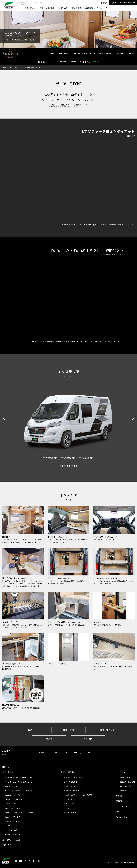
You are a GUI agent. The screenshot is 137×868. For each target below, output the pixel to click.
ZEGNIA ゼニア (12, 804)
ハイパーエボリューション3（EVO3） (78, 795)
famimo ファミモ (13, 817)
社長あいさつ (125, 777)
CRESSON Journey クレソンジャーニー (21, 791)
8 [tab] (77, 466)
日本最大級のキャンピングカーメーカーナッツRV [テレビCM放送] (29, 3)
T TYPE (63, 62)
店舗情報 (89, 8)
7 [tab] (74, 466)
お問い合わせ (122, 817)
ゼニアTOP (25, 67)
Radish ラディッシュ (14, 821)
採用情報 (104, 3)
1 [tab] (60, 466)
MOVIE (120, 53)
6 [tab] (72, 466)
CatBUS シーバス (13, 835)
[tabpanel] (68, 458)
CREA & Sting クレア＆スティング (19, 782)
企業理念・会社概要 (127, 782)
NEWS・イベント (104, 8)
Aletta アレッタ (12, 786)
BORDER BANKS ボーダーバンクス (19, 777)
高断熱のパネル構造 (71, 791)
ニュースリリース (123, 806)
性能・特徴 (63, 53)
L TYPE (73, 62)
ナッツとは (77, 8)
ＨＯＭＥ (6, 767)
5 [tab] (70, 466)
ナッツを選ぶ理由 (47, 8)
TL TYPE (84, 62)
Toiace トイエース (13, 826)
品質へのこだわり (71, 782)
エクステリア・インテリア (84, 53)
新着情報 (120, 801)
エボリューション (71, 799)
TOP (52, 53)
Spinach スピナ (12, 830)
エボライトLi (69, 804)
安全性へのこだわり (71, 786)
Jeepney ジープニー (14, 795)
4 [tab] (67, 466)
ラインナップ (30, 8)
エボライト (68, 808)
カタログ (131, 53)
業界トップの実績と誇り (73, 777)
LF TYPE (95, 62)
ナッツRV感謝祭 (70, 812)
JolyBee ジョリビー (14, 799)
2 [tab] (63, 466)
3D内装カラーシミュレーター (14, 840)
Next (132, 418)
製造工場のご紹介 (126, 786)
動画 (118, 811)
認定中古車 (63, 8)
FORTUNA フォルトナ (15, 808)
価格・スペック (106, 53)
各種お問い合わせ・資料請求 (123, 3)
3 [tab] (65, 466)
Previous (5, 418)
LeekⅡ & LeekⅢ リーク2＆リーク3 (19, 812)
